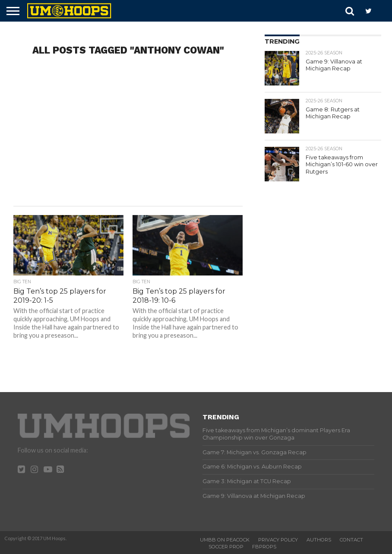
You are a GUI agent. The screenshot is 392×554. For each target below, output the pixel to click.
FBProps (264, 547)
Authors (319, 540)
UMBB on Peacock (225, 540)
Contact (351, 540)
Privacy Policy (278, 540)
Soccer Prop (226, 547)
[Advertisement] (128, 137)
